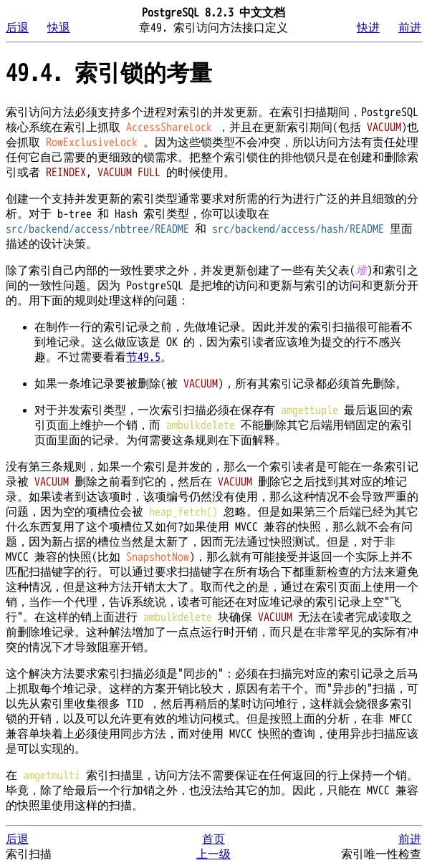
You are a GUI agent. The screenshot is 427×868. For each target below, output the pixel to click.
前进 (410, 28)
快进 (368, 28)
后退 (17, 28)
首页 (214, 839)
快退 (59, 28)
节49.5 (143, 357)
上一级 (214, 854)
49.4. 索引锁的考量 (109, 73)
